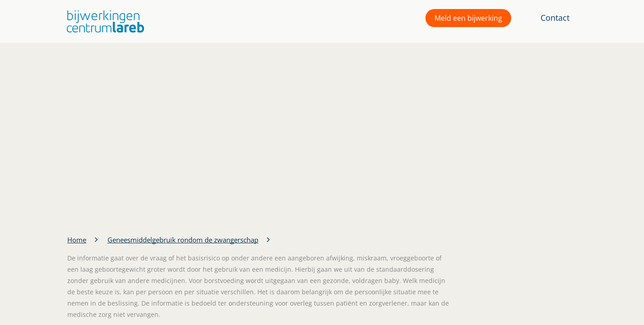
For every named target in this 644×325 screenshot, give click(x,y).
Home (77, 240)
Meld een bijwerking (468, 18)
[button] (103, 21)
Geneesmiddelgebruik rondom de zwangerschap (183, 240)
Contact (555, 18)
